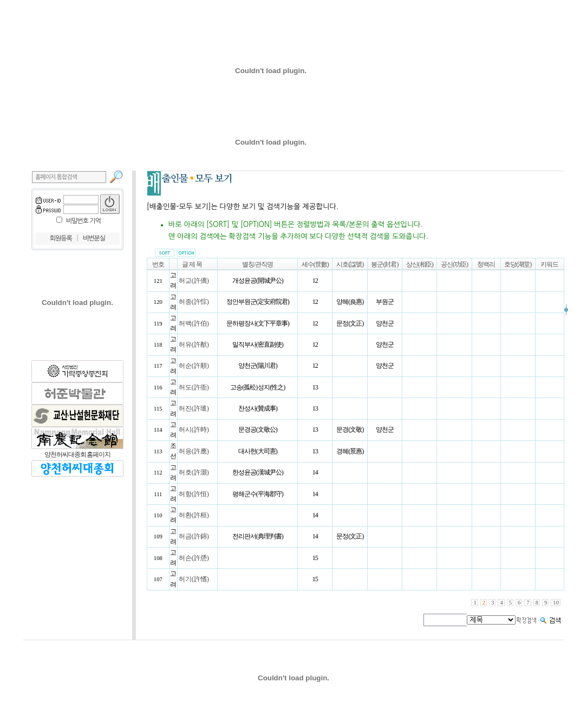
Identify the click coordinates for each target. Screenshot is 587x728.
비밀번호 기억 (83, 221)
